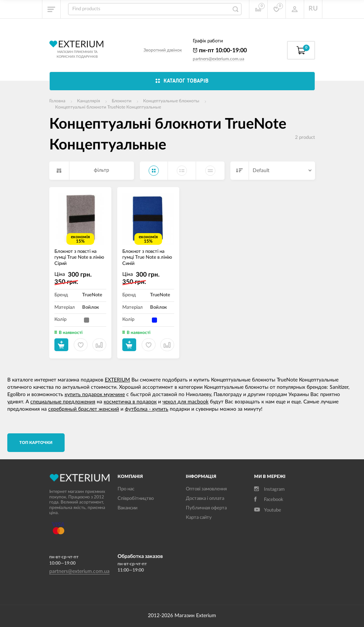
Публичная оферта (206, 508)
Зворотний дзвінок (163, 50)
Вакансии (127, 508)
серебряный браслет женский (84, 409)
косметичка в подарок (130, 402)
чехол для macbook (185, 402)
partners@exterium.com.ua (219, 59)
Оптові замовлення (206, 489)
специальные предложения (63, 402)
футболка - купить (147, 409)
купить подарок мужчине (95, 395)
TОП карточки (36, 443)
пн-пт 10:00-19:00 (220, 50)
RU (313, 9)
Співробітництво (136, 499)
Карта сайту (199, 518)
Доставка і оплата (205, 499)
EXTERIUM (117, 380)
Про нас (126, 489)
